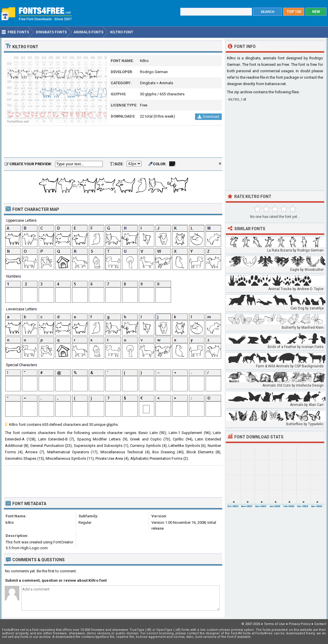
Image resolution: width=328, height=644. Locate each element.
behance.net (275, 84)
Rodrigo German (154, 72)
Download (208, 117)
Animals (166, 83)
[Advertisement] (113, 142)
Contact (320, 624)
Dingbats (148, 83)
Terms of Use (274, 624)
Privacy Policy (300, 624)
